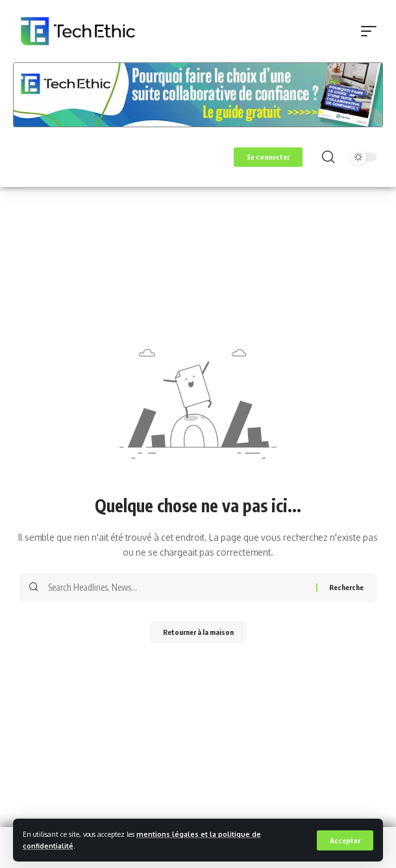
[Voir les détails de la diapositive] (198, 95)
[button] (345, 840)
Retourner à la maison (198, 632)
